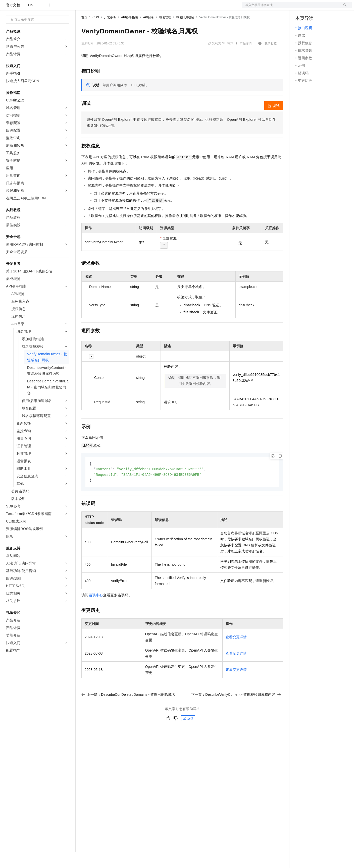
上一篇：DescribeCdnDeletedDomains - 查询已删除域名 (128, 712)
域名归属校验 (185, 33)
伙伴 (136, 8)
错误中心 (96, 612)
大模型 (52, 8)
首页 (84, 33)
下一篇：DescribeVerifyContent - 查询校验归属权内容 (236, 712)
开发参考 (110, 33)
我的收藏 (271, 60)
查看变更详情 (236, 654)
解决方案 (81, 8)
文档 (290, 8)
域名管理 (165, 33)
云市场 (122, 8)
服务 (148, 8)
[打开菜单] (8, 8)
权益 (96, 8)
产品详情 (246, 60)
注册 (325, 8)
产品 (65, 8)
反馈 (188, 735)
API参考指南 (130, 33)
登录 (343, 8)
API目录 (148, 33)
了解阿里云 (166, 8)
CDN (29, 21)
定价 (109, 8)
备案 (301, 8)
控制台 (313, 8)
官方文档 (13, 21)
